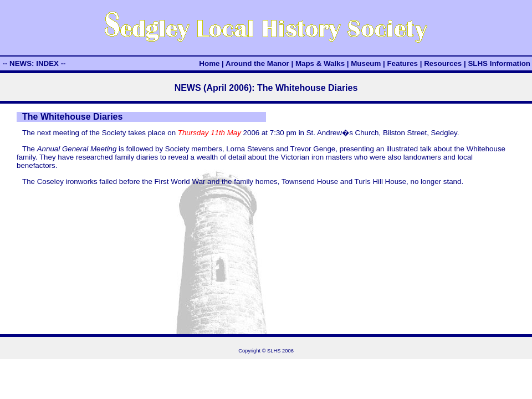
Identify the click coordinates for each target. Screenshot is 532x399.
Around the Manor (257, 63)
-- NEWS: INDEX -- (34, 63)
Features (402, 63)
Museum (366, 63)
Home (209, 63)
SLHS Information (499, 63)
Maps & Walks (320, 63)
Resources (443, 63)
